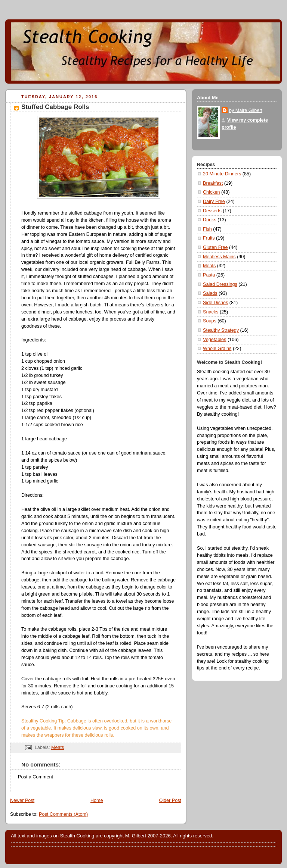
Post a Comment (36, 777)
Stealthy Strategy (221, 330)
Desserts (212, 211)
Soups (210, 321)
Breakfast (213, 183)
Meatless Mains (219, 257)
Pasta (209, 275)
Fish (207, 229)
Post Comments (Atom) (63, 814)
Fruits (209, 238)
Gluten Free (215, 247)
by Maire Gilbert (246, 110)
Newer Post (22, 800)
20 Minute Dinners (222, 174)
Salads (210, 293)
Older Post (170, 800)
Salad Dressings (220, 284)
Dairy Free (214, 202)
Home (97, 800)
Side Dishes (215, 303)
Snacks (211, 312)
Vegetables (215, 340)
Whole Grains (217, 349)
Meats (58, 747)
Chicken (212, 192)
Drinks (210, 220)
